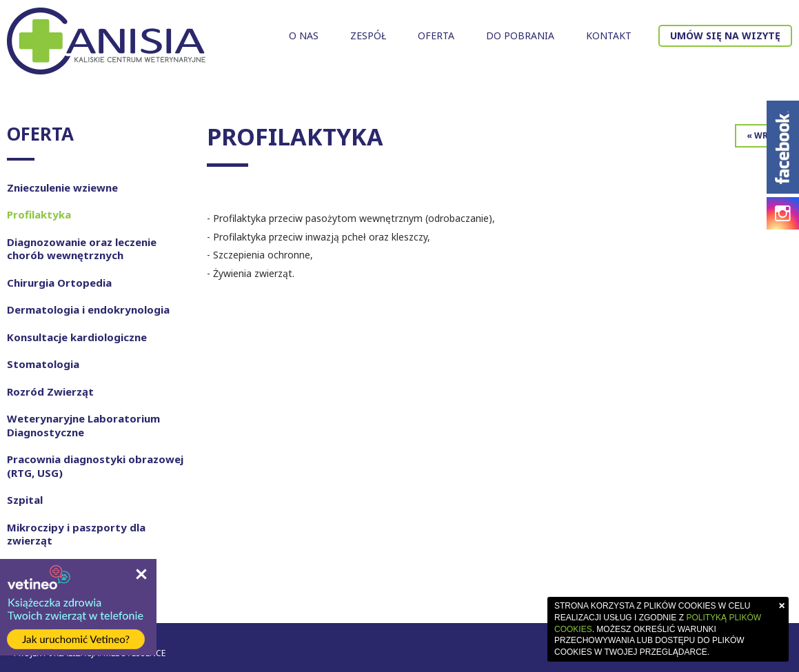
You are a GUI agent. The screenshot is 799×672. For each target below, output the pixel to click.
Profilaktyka (39, 214)
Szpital (25, 500)
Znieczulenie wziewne (62, 187)
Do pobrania (520, 35)
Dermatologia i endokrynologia (88, 309)
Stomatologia (43, 364)
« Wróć (763, 135)
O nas (304, 35)
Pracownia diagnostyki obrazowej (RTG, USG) (95, 466)
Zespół (368, 35)
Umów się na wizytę (725, 35)
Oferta (436, 35)
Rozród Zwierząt (50, 391)
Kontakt (609, 35)
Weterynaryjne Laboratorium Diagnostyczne (83, 425)
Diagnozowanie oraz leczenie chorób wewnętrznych (82, 249)
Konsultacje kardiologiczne (77, 337)
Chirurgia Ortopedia (59, 283)
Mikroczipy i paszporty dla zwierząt (76, 534)
